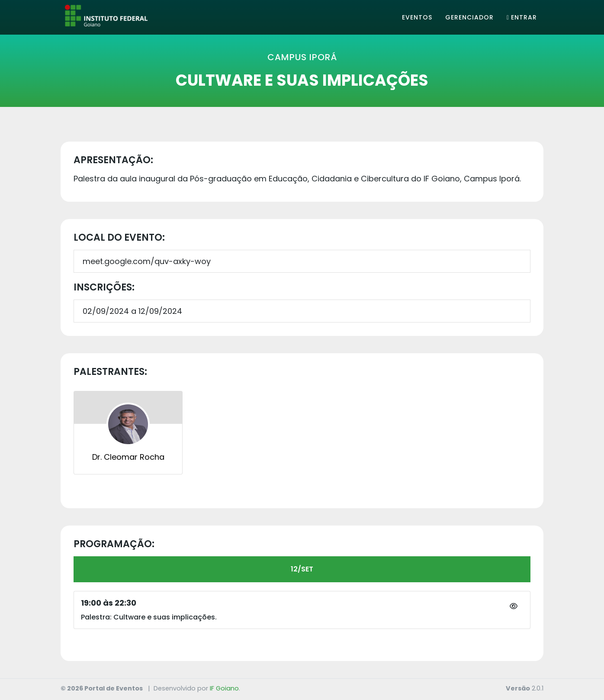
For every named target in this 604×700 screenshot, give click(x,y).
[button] (514, 606)
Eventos (417, 17)
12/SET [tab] (302, 569)
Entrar (522, 17)
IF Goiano (224, 688)
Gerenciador (469, 17)
